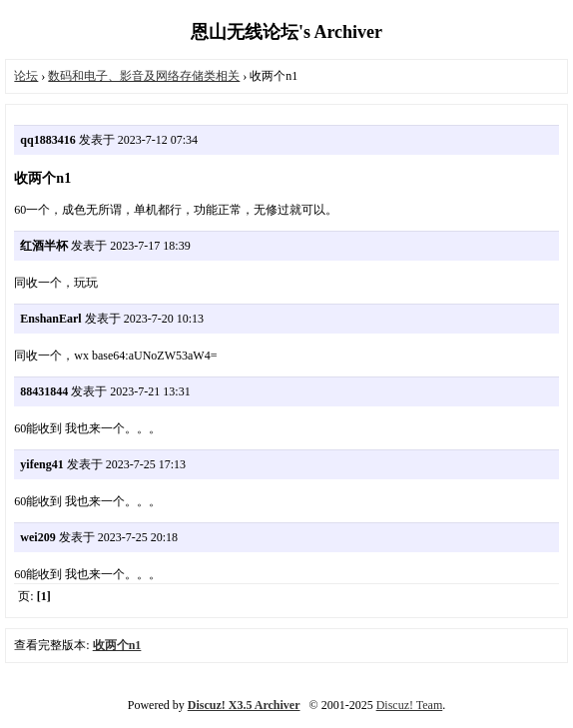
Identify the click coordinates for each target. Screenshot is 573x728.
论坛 (26, 76)
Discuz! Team (410, 705)
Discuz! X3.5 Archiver (244, 705)
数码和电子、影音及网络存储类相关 (144, 76)
